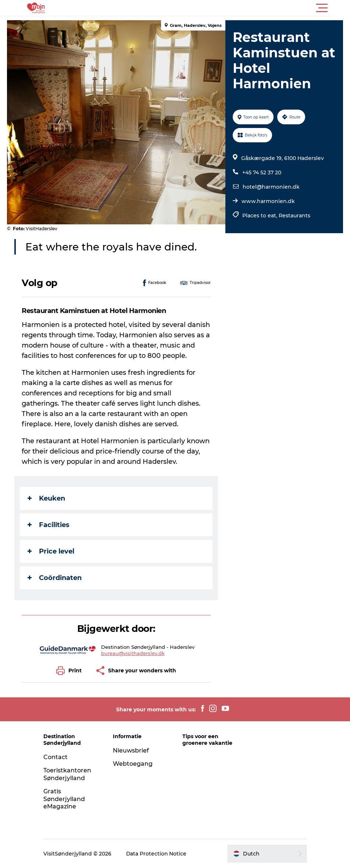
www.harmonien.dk (268, 201)
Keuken (47, 498)
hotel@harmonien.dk (271, 187)
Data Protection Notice (158, 854)
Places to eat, (260, 216)
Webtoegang (133, 764)
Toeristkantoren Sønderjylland (69, 774)
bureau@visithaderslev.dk (133, 653)
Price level (51, 551)
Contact (57, 757)
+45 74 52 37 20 (262, 172)
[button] (208, 8)
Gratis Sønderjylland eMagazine (66, 799)
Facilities (49, 525)
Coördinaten (55, 578)
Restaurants (294, 216)
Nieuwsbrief (132, 750)
